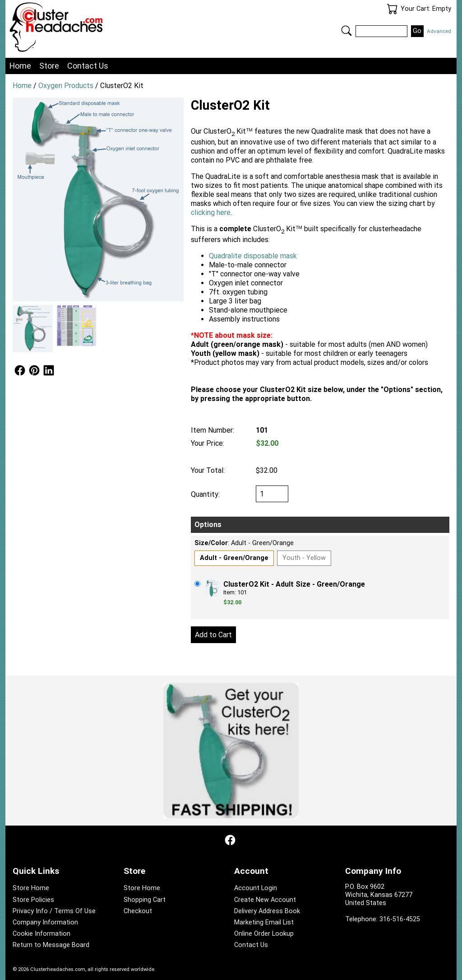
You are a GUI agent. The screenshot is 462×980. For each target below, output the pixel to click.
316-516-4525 (400, 919)
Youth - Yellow (304, 558)
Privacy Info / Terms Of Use (54, 911)
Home (20, 66)
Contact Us (88, 66)
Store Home (31, 888)
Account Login (256, 888)
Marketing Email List (264, 922)
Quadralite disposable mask (253, 256)
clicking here (211, 212)
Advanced (439, 31)
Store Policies (33, 900)
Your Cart (392, 9)
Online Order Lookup (264, 934)
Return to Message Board (51, 945)
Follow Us (20, 370)
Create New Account (265, 900)
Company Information (45, 922)
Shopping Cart (145, 900)
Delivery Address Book (267, 911)
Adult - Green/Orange (234, 558)
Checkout (138, 911)
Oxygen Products (66, 86)
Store (49, 66)
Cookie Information (42, 934)
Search (346, 31)
